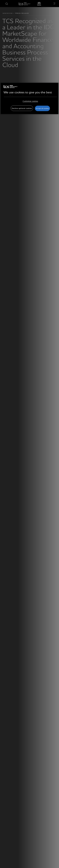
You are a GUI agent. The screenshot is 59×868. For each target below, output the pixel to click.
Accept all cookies (42, 108)
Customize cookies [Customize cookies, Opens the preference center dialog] (30, 101)
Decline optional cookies (22, 108)
